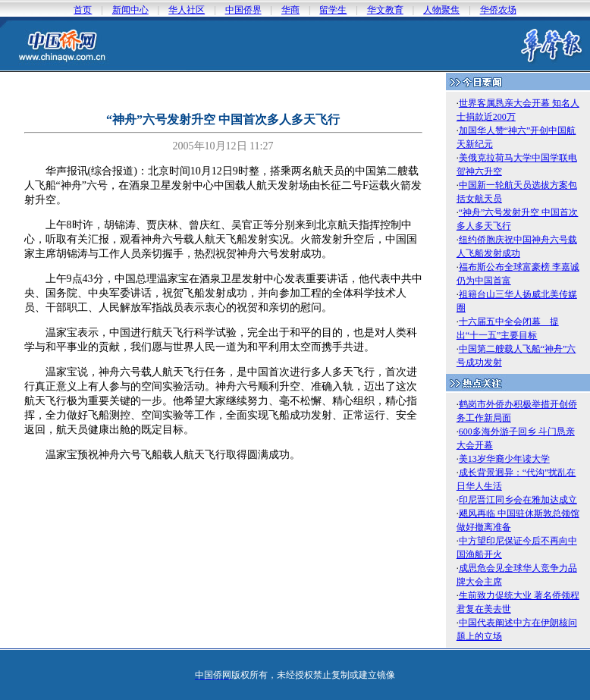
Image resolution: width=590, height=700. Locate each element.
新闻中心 (130, 10)
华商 (290, 10)
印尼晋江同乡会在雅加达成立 (518, 500)
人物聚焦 (441, 10)
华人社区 (187, 10)
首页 (83, 10)
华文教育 (385, 10)
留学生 (333, 10)
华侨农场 (498, 10)
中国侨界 (243, 10)
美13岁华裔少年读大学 (504, 459)
